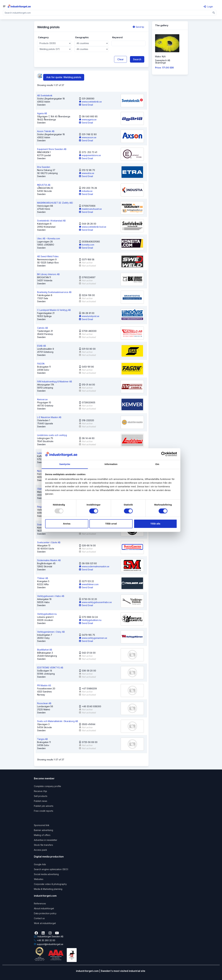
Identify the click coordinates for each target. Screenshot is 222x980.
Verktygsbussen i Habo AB (51, 596)
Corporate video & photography (50, 884)
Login (208, 7)
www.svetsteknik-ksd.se (93, 227)
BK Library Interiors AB (48, 274)
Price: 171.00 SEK (164, 68)
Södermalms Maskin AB (49, 560)
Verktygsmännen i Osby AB (51, 632)
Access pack (40, 850)
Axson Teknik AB (46, 131)
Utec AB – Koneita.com (49, 238)
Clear (120, 59)
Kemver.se (42, 399)
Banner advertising (43, 830)
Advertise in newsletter (46, 840)
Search (137, 59)
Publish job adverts (44, 806)
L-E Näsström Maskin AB (49, 417)
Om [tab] (157, 464)
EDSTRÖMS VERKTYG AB (50, 668)
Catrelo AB (43, 328)
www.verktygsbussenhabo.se (95, 602)
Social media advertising (46, 874)
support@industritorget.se (49, 944)
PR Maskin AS (44, 685)
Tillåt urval (111, 524)
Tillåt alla (155, 524)
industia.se (86, 191)
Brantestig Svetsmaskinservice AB (54, 292)
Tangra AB (42, 739)
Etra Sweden (44, 167)
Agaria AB (42, 113)
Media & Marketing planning (48, 889)
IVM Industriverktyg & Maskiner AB (55, 382)
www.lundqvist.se (89, 316)
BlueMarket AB (45, 650)
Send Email (86, 105)
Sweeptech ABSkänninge (163, 61)
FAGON (41, 364)
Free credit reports (44, 811)
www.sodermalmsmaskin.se (94, 566)
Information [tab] (111, 464)
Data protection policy (45, 913)
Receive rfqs (40, 791)
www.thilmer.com (89, 584)
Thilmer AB (43, 578)
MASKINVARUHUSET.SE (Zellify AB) (55, 203)
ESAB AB (42, 346)
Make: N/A (160, 56)
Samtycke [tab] (65, 464)
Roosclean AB (44, 703)
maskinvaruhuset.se (90, 209)
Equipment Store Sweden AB (52, 149)
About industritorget (44, 908)
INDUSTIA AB (44, 185)
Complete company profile (47, 786)
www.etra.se (87, 173)
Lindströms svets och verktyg (52, 435)
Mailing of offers (42, 835)
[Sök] (214, 13)
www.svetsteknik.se (90, 102)
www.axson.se (88, 137)
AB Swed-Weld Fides (48, 256)
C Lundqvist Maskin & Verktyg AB (54, 310)
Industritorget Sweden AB (49, 936)
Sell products (41, 796)
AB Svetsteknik (45, 95)
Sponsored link (42, 825)
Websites (39, 879)
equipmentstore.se (90, 155)
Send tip (138, 27)
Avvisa (67, 524)
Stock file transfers (43, 845)
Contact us (39, 918)
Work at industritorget (45, 923)
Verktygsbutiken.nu (47, 614)
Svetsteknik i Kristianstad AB (51, 221)
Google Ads (40, 864)
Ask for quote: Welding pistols (64, 77)
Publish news (41, 801)
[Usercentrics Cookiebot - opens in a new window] (163, 454)
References (40, 903)
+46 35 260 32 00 (45, 940)
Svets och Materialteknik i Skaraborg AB (58, 721)
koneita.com (87, 245)
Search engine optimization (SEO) (51, 869)
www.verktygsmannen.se (93, 638)
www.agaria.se (88, 120)
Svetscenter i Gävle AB (49, 542)
